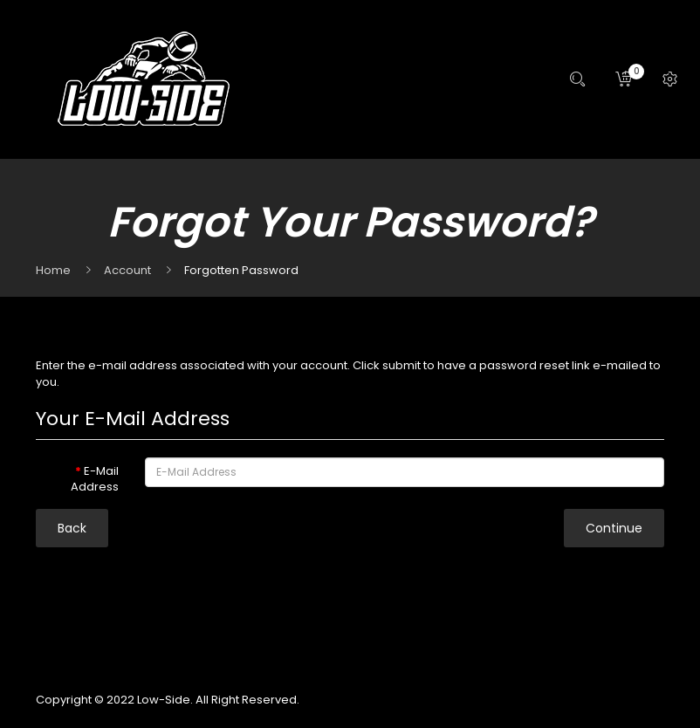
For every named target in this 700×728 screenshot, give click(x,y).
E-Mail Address (95, 479)
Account (127, 270)
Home (53, 270)
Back (72, 528)
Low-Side (164, 700)
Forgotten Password (241, 270)
